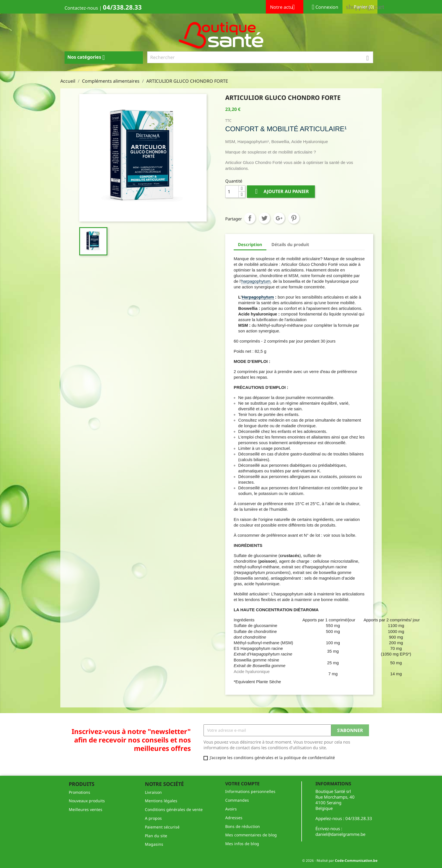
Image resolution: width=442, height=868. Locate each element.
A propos (153, 818)
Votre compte (242, 784)
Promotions (79, 792)
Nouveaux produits (87, 801)
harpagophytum (256, 281)
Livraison (153, 792)
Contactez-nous (81, 8)
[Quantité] (232, 192)
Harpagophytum (258, 297)
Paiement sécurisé (162, 827)
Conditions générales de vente (174, 809)
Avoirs (231, 809)
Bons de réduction (243, 826)
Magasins (154, 844)
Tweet (264, 218)
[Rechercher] (260, 57)
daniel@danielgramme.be (340, 834)
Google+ (279, 218)
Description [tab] (250, 244)
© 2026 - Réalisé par (340, 861)
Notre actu (285, 8)
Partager (250, 218)
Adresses (234, 818)
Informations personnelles (250, 791)
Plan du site (156, 836)
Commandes (237, 800)
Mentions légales (161, 801)
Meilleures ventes (86, 809)
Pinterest (294, 218)
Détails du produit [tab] (290, 244)
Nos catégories (88, 58)
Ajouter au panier (281, 191)
